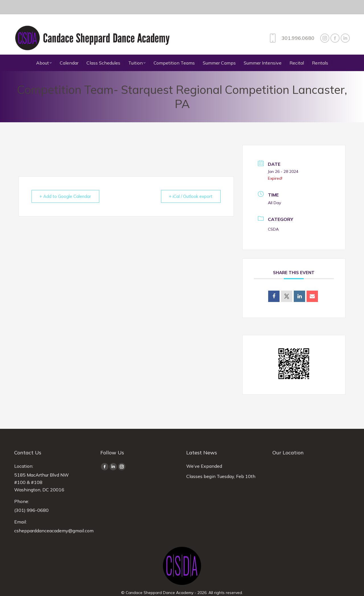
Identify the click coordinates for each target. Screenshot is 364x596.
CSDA (273, 215)
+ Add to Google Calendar (66, 182)
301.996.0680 (291, 24)
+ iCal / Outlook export (191, 182)
